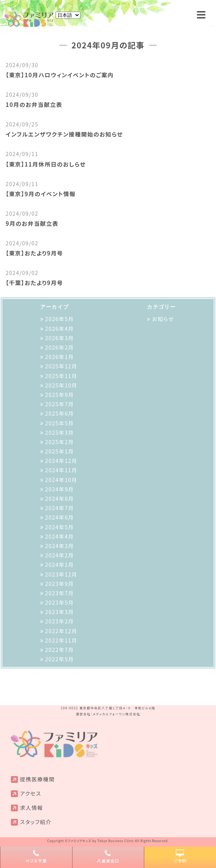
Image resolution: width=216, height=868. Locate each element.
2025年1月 (60, 451)
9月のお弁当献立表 (32, 223)
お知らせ (163, 319)
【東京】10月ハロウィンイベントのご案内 (60, 75)
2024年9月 (60, 489)
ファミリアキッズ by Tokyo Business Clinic (101, 841)
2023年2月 (60, 621)
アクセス (30, 793)
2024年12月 (61, 461)
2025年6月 (60, 413)
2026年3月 (60, 338)
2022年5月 (60, 659)
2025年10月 (61, 385)
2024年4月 (60, 536)
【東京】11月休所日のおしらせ (46, 164)
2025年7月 (60, 404)
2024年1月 (60, 565)
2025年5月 (60, 423)
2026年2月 (60, 347)
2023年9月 (60, 584)
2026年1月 (60, 357)
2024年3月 (60, 546)
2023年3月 (60, 612)
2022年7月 (60, 650)
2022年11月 (61, 640)
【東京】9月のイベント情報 (41, 194)
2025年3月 (60, 432)
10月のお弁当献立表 (34, 104)
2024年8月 (60, 499)
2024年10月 (61, 480)
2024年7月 (60, 508)
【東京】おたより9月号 (34, 253)
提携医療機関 (37, 779)
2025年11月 (61, 376)
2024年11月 (61, 470)
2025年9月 (60, 395)
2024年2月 (60, 555)
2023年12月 (61, 574)
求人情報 (32, 808)
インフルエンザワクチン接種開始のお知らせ (64, 134)
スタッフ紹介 (36, 822)
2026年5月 (60, 319)
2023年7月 (60, 593)
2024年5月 (60, 527)
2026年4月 (60, 329)
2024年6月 (60, 517)
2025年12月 (61, 366)
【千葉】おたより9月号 (34, 283)
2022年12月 (61, 631)
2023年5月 (60, 602)
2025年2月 (60, 442)
